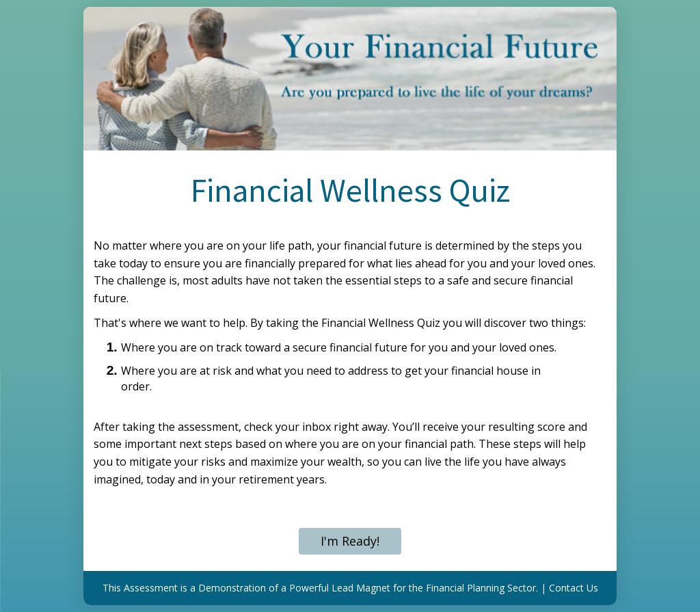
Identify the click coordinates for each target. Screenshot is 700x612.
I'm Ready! (350, 541)
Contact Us (574, 588)
